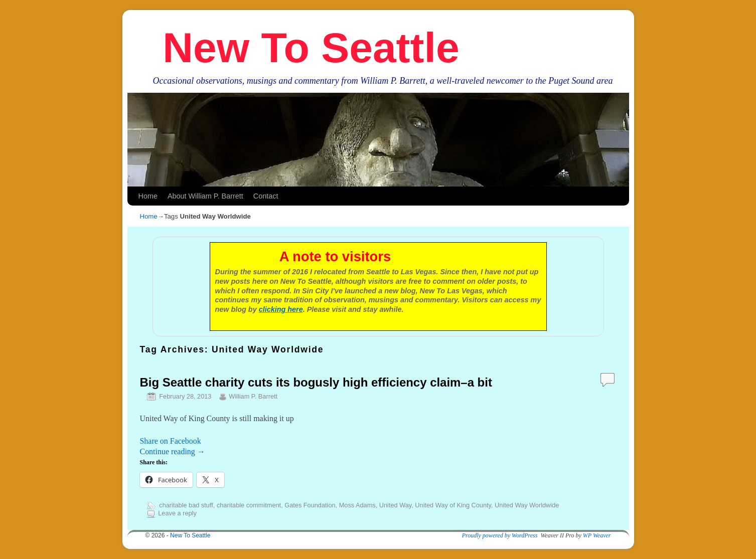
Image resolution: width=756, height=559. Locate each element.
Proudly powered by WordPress (500, 535)
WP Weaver (597, 535)
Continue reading (173, 451)
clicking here (281, 309)
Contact (266, 196)
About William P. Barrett (205, 196)
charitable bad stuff (186, 505)
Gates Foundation (310, 505)
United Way (395, 505)
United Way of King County (453, 505)
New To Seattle (311, 48)
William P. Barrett (253, 396)
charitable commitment (249, 505)
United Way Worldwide (527, 505)
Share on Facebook (171, 441)
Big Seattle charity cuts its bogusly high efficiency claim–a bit (316, 382)
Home (148, 196)
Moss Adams (357, 505)
